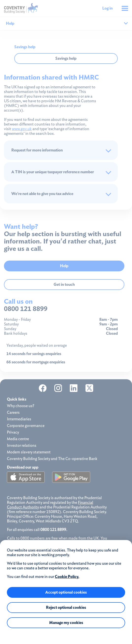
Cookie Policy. (67, 577)
